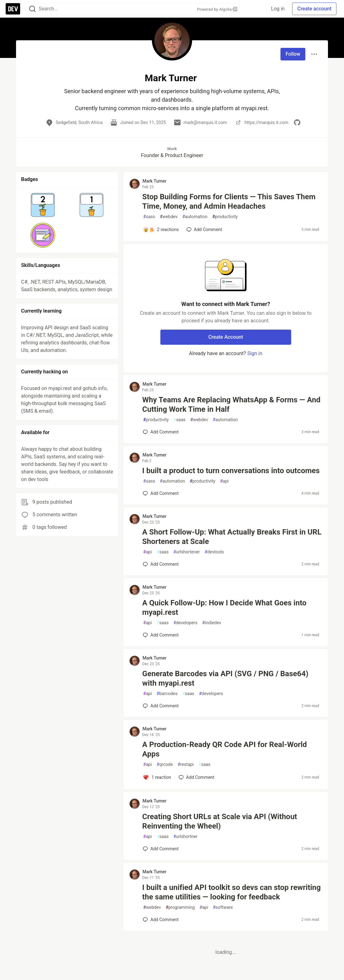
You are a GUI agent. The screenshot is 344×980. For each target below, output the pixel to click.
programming (180, 907)
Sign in (255, 353)
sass (149, 217)
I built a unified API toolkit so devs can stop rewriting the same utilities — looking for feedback (231, 892)
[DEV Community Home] (13, 9)
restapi (186, 765)
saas (180, 420)
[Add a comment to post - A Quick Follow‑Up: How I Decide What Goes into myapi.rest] (161, 635)
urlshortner (185, 837)
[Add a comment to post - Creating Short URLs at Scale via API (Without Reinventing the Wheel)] (161, 849)
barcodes (167, 694)
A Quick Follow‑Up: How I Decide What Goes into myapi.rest (224, 608)
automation (195, 217)
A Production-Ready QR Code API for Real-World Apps (225, 749)
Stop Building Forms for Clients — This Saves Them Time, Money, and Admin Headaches (229, 201)
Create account (314, 9)
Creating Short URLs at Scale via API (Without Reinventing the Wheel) (219, 821)
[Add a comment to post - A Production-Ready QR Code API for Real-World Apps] (157, 777)
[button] (43, 205)
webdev (169, 217)
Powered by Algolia (217, 9)
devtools (214, 552)
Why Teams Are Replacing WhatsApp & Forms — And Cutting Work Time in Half (231, 405)
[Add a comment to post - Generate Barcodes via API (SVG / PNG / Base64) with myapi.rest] (161, 706)
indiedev (212, 623)
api (225, 481)
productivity (225, 217)
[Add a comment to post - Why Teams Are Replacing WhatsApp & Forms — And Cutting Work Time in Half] (161, 432)
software (223, 907)
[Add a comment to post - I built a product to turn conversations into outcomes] (161, 493)
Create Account (226, 337)
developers (185, 623)
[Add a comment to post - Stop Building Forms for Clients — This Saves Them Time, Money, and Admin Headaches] (161, 229)
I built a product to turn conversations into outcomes (231, 471)
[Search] (32, 9)
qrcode (165, 765)
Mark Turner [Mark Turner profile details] (154, 181)
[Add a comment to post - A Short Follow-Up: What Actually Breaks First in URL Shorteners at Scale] (161, 564)
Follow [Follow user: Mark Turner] (293, 54)
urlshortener (186, 552)
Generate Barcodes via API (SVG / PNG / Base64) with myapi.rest (225, 678)
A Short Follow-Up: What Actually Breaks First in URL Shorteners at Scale (232, 537)
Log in (278, 9)
